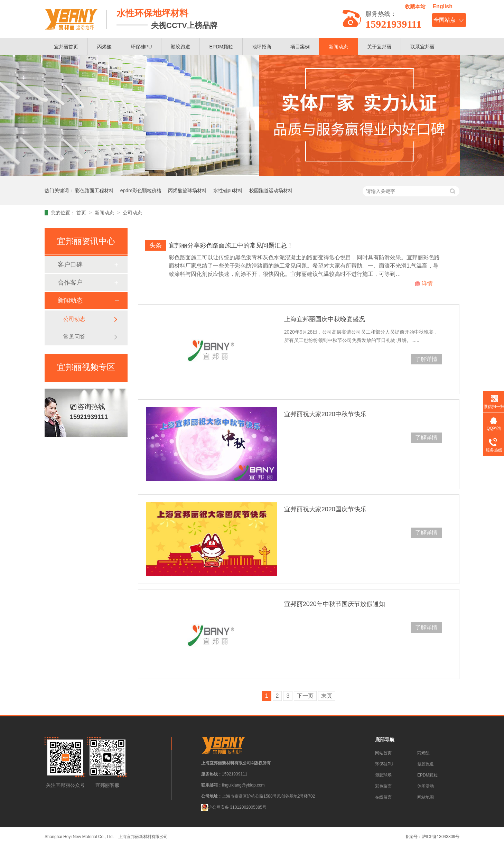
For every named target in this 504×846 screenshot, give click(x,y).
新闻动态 (338, 47)
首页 (82, 213)
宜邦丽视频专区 (86, 367)
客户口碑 (70, 264)
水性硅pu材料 (228, 190)
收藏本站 (415, 6)
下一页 (305, 696)
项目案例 (300, 47)
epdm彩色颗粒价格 (141, 190)
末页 (327, 696)
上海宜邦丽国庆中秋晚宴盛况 (325, 319)
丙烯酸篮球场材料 (187, 190)
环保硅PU (141, 47)
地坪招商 (262, 47)
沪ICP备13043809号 (441, 837)
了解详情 (426, 359)
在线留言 (383, 797)
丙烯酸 (104, 47)
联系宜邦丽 (422, 47)
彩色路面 (383, 786)
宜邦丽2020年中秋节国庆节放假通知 (335, 604)
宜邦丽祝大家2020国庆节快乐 (325, 509)
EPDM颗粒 (221, 47)
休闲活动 (426, 786)
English (442, 6)
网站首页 (383, 753)
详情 (427, 283)
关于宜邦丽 (379, 47)
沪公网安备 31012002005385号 (234, 807)
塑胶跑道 (180, 47)
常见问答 (74, 337)
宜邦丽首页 (66, 47)
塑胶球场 (383, 775)
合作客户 (70, 282)
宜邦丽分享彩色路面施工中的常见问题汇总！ (231, 245)
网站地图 (426, 797)
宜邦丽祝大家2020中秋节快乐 (325, 414)
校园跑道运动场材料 (271, 190)
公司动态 (132, 213)
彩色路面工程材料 (94, 190)
